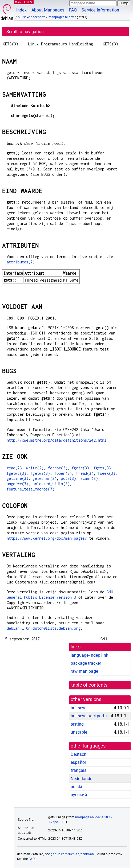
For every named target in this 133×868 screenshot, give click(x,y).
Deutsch (78, 754)
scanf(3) (89, 478)
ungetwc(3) (18, 484)
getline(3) (18, 478)
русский (79, 795)
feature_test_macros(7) (31, 489)
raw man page (84, 671)
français (78, 770)
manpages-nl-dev (61, 17)
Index (21, 10)
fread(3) (85, 473)
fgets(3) (102, 468)
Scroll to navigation (25, 32)
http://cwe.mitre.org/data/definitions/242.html (57, 440)
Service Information (100, 10)
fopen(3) (63, 473)
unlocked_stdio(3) (51, 484)
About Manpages (48, 10)
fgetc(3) (80, 468)
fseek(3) (106, 473)
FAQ (73, 10)
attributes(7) (21, 262)
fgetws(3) (40, 473)
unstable (79, 732)
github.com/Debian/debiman (72, 854)
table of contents (89, 685)
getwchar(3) (45, 478)
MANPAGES (24, 2)
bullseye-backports (32, 17)
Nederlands (82, 779)
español (78, 762)
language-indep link (89, 655)
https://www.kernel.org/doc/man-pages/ (47, 538)
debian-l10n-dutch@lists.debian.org (44, 628)
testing (77, 724)
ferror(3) (58, 468)
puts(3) (68, 478)
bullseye (78, 708)
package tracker (86, 663)
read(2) (14, 468)
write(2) (35, 468)
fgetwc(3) (16, 473)
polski (76, 787)
